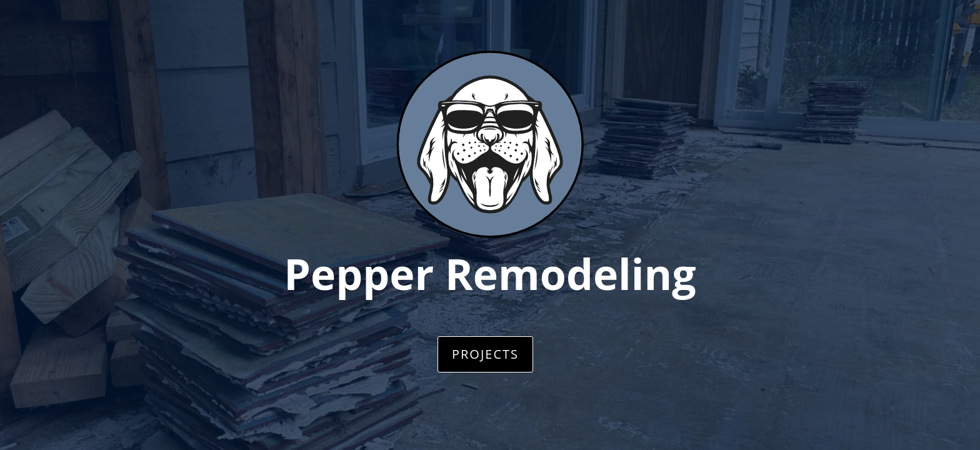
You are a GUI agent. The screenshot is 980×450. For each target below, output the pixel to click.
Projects (485, 354)
